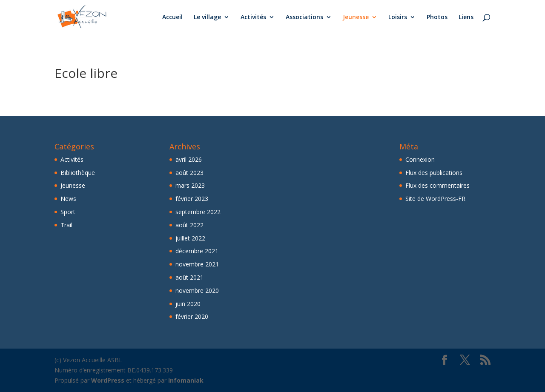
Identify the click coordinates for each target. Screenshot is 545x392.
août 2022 (189, 225)
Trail (66, 225)
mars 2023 (190, 185)
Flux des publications (434, 173)
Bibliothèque (78, 173)
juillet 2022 (190, 238)
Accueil (172, 17)
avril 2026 (189, 159)
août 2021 (189, 277)
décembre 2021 (197, 251)
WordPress (108, 380)
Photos (437, 17)
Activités (253, 17)
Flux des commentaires (437, 185)
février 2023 (192, 199)
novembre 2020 (197, 290)
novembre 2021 (197, 264)
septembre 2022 (198, 212)
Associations (304, 17)
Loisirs (398, 17)
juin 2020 (188, 304)
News (68, 199)
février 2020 (192, 316)
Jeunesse (356, 17)
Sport (68, 212)
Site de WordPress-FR (435, 199)
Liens (466, 17)
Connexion (420, 159)
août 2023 (189, 173)
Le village (207, 17)
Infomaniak (186, 380)
